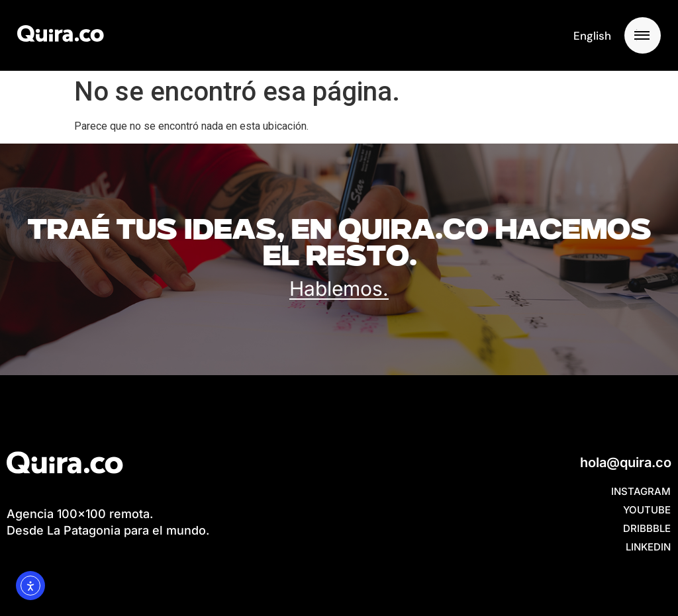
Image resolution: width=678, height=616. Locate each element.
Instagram (641, 491)
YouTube (647, 510)
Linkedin (648, 547)
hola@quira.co (626, 462)
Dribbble (647, 528)
